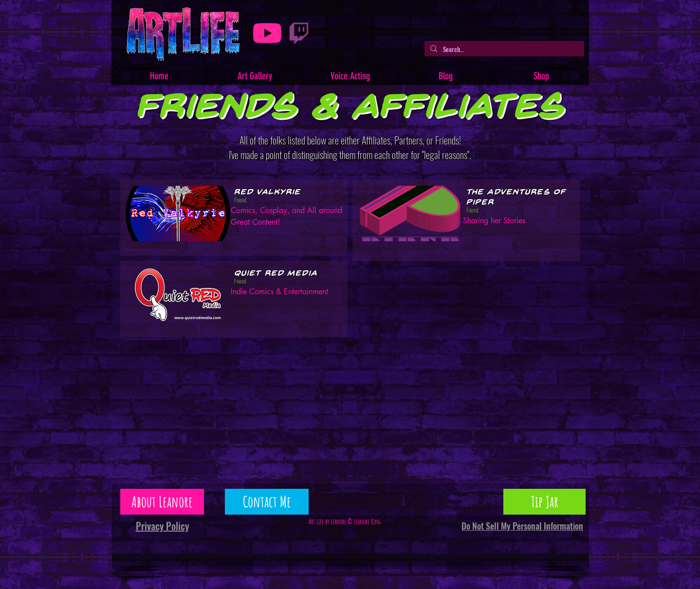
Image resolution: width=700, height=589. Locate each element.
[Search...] (503, 49)
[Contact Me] (267, 502)
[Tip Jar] (544, 502)
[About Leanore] (162, 502)
